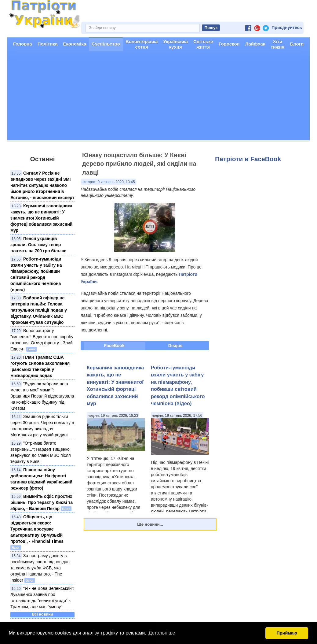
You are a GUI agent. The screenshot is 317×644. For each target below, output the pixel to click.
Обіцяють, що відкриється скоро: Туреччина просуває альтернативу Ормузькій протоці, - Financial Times (37, 529)
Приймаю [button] (287, 633)
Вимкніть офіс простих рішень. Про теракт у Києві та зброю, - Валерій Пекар (42, 502)
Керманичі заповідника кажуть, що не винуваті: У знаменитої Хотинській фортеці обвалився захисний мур (41, 218)
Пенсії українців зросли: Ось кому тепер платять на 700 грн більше (38, 245)
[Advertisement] (158, 97)
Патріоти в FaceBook (248, 159)
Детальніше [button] (162, 633)
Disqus (175, 346)
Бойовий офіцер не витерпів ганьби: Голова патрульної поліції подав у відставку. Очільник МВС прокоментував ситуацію (39, 310)
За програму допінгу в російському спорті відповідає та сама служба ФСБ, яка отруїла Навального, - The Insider (40, 568)
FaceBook (114, 346)
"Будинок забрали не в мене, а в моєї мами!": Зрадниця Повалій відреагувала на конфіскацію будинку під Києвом (42, 396)
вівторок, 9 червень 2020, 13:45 (108, 182)
